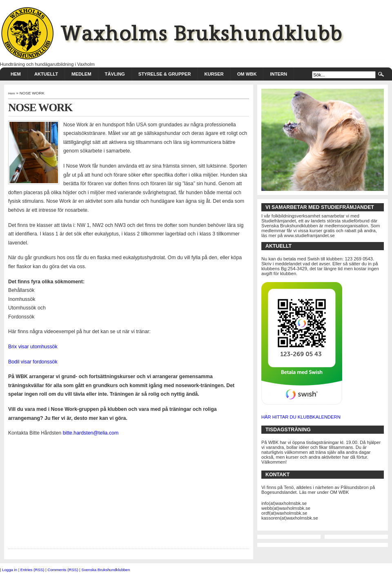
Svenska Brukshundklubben (106, 570)
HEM (16, 74)
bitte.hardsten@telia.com (91, 433)
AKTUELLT (46, 74)
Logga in (10, 570)
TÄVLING (115, 74)
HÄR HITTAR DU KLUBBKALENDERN (301, 417)
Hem (12, 93)
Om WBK (247, 74)
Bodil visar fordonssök (33, 362)
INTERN (278, 74)
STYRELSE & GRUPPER (165, 74)
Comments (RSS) (63, 570)
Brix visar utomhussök (33, 347)
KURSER (214, 74)
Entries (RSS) (32, 570)
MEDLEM (81, 74)
